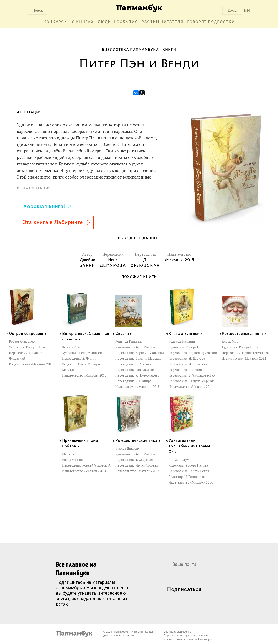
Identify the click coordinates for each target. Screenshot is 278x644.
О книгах (83, 22)
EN (247, 10)
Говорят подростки (211, 22)
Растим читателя (162, 22)
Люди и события (118, 22)
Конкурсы (56, 22)
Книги (169, 50)
